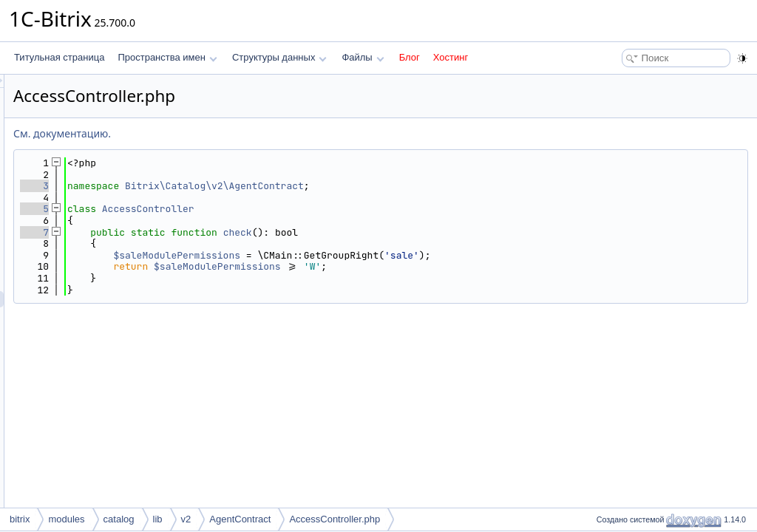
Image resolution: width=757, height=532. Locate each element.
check (422, 232)
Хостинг (451, 57)
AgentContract (240, 519)
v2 (186, 519)
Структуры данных (279, 57)
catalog (119, 519)
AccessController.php (335, 519)
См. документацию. (247, 133)
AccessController (333, 209)
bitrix (20, 519)
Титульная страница (59, 57)
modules (66, 519)
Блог (410, 57)
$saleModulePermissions (361, 255)
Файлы (363, 57)
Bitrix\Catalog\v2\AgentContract (399, 186)
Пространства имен (167, 57)
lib (158, 519)
